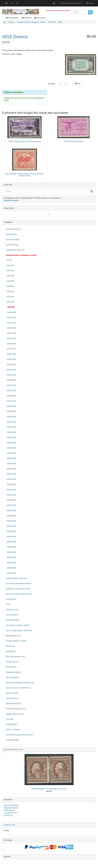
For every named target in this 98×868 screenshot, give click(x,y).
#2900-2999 (11, 411)
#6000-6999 (11, 573)
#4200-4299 (11, 479)
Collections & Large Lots (15, 250)
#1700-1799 (11, 349)
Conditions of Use (11, 813)
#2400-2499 (11, 385)
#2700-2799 (11, 401)
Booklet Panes (11, 234)
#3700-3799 (11, 453)
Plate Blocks (11, 651)
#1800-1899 (11, 354)
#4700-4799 (11, 505)
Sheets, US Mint (12, 693)
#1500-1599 (11, 338)
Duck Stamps (11, 599)
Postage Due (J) (12, 662)
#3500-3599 (11, 443)
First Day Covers (12, 610)
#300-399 (10, 276)
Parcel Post (10, 646)
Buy (78, 83)
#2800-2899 (11, 406)
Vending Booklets (12, 740)
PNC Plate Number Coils (15, 657)
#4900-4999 (11, 516)
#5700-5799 (11, 557)
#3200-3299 (11, 427)
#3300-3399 (11, 432)
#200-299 (10, 271)
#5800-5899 (11, 563)
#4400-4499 (11, 490)
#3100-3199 (11, 422)
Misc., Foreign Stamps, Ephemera (19, 630)
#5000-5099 (11, 521)
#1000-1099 (11, 312)
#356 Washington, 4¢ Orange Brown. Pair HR (49, 789)
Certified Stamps (12, 245)
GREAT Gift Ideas (13, 620)
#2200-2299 (11, 375)
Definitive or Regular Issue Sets (18, 589)
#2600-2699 (11, 396)
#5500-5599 (11, 547)
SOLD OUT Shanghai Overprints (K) (20, 683)
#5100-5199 (11, 526)
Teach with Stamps (11, 805)
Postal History (11, 667)
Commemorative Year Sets (16, 578)
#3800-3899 (11, 458)
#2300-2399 (11, 380)
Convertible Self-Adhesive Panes (18, 584)
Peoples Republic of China (16, 641)
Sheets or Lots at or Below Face (18, 688)
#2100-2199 (11, 370)
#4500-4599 (11, 495)
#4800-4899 (11, 510)
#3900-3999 (11, 464)
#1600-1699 (11, 344)
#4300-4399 (11, 484)
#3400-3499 (11, 437)
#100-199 (10, 265)
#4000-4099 (11, 469)
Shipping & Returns (11, 808)
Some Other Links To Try (71, 3)
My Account (40, 18)
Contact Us (8, 815)
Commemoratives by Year (16, 709)
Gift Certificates (12, 615)
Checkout (27, 18)
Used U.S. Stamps (13, 730)
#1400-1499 (11, 333)
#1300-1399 (11, 328)
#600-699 (10, 291)
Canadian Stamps (13, 240)
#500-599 (10, 286)
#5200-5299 (11, 531)
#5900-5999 (11, 568)
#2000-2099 (11, 364)
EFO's (8, 604)
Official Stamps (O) (13, 636)
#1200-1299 (11, 323)
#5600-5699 (11, 552)
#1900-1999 (11, 359)
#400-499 (10, 281)
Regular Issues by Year (15, 714)
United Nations (11, 724)
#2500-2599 (11, 391)
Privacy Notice (9, 810)
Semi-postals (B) (12, 677)
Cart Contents (12, 18)
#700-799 (10, 297)
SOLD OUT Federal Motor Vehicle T (20, 735)
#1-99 (8, 260)
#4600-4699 (11, 500)
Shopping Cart (9, 825)
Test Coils (10, 719)
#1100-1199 (11, 318)
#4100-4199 (11, 474)
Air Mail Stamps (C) (13, 229)
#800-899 (10, 302)
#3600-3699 (11, 448)
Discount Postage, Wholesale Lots (19, 594)
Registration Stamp (13, 672)
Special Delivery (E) (13, 703)
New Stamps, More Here (13, 750)
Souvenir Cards (12, 698)
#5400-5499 (11, 542)
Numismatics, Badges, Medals (17, 625)
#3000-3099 (11, 417)
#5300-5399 (11, 537)
